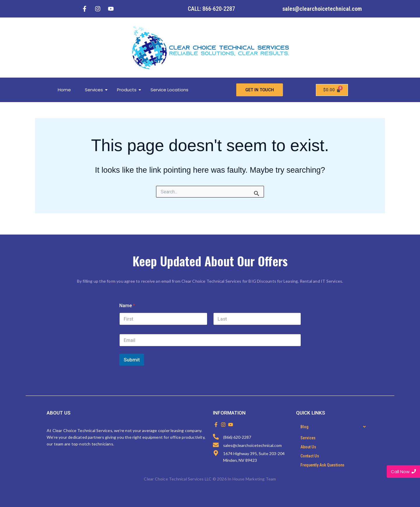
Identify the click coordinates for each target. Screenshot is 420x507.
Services (96, 90)
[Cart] (332, 90)
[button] (335, 427)
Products (129, 90)
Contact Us (310, 456)
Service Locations (169, 90)
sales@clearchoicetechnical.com (322, 9)
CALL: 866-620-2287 (211, 9)
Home (64, 90)
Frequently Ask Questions (322, 465)
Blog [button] (335, 427)
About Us (308, 447)
